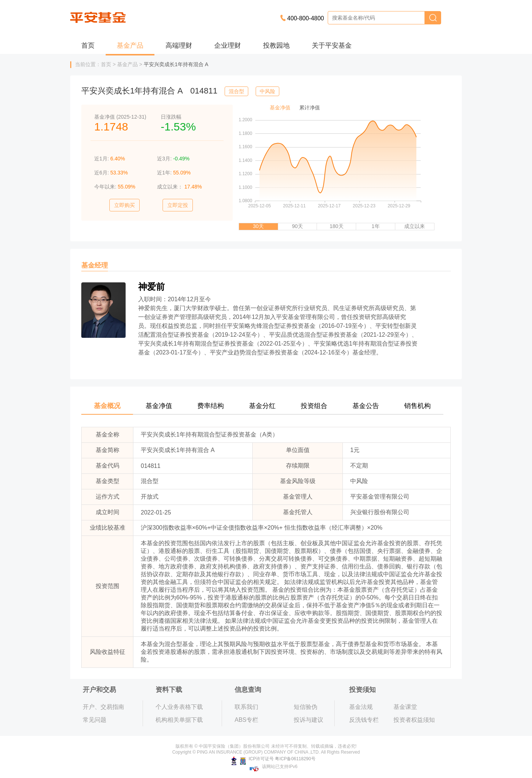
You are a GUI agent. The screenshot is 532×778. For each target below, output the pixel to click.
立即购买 (125, 205)
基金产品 (130, 45)
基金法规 (361, 707)
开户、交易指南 (103, 707)
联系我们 (246, 707)
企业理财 (228, 45)
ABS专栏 (246, 720)
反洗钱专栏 (364, 720)
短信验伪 (306, 707)
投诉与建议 (308, 720)
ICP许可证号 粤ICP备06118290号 (273, 759)
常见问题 (95, 720)
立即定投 (178, 205)
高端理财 (179, 45)
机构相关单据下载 (179, 720)
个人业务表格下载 (179, 707)
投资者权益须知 (414, 720)
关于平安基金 (332, 45)
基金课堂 (405, 707)
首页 (88, 45)
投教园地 (276, 45)
